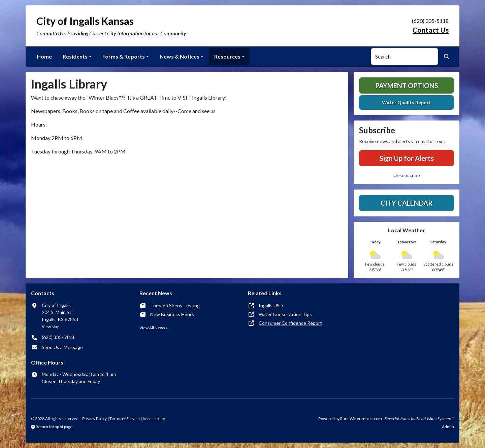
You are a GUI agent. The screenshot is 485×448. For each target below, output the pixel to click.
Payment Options (407, 85)
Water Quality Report (407, 102)
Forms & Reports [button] (124, 56)
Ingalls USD (271, 305)
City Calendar (407, 203)
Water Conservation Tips (285, 314)
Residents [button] (75, 56)
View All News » (154, 328)
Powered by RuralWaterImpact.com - (386, 419)
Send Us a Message (62, 347)
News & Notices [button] (180, 56)
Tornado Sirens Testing (175, 305)
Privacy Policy (94, 419)
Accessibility (154, 419)
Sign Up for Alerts (407, 158)
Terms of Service (125, 419)
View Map (51, 327)
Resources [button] (227, 56)
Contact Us (431, 30)
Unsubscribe (407, 175)
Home (44, 56)
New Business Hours (172, 314)
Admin (448, 427)
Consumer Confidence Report (290, 323)
